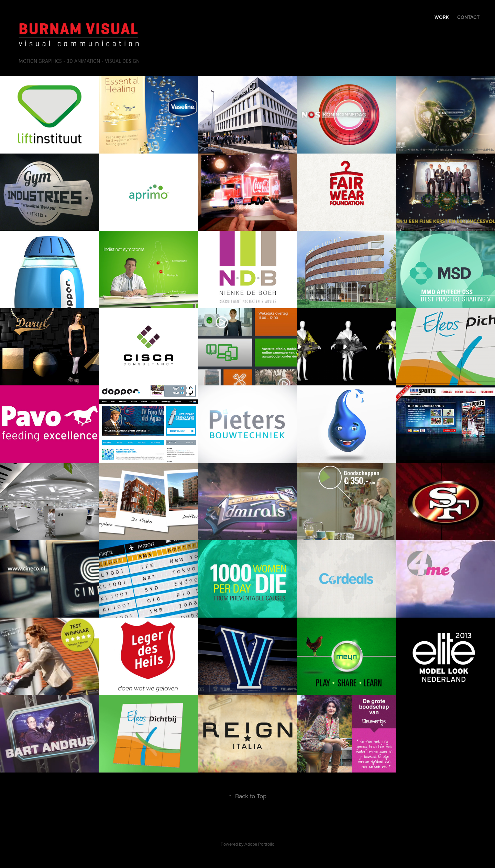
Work (442, 17)
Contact (468, 17)
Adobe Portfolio (259, 844)
